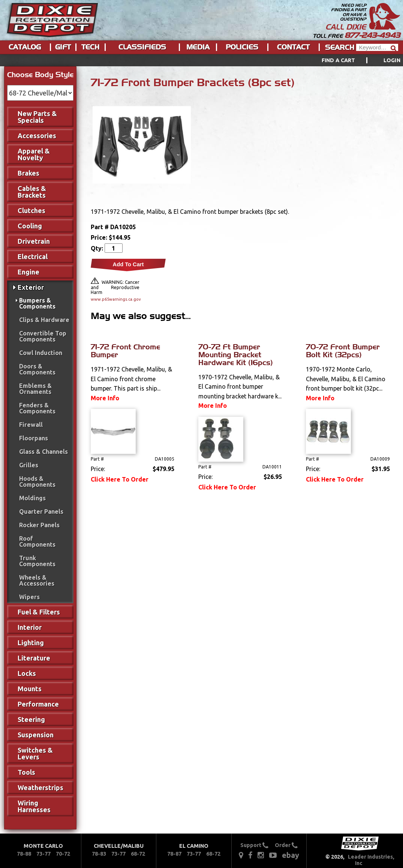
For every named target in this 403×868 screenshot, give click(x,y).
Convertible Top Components (43, 336)
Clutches (31, 210)
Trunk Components (37, 561)
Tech (90, 47)
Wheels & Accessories (37, 580)
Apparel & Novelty (34, 154)
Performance (38, 704)
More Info (105, 398)
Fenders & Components (37, 408)
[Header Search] (377, 47)
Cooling (30, 226)
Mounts (30, 689)
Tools (26, 772)
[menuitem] (353, 60)
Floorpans (34, 438)
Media (198, 47)
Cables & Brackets (32, 192)
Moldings (32, 498)
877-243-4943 (372, 35)
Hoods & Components (37, 482)
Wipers (29, 597)
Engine (28, 272)
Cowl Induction (41, 353)
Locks (27, 673)
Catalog (25, 47)
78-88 (24, 854)
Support (254, 845)
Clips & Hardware (44, 320)
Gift (63, 47)
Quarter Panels (41, 512)
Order (286, 845)
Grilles (29, 465)
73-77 (43, 854)
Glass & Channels (43, 452)
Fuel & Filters (39, 612)
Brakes (28, 173)
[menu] (201, 60)
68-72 (138, 854)
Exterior (31, 287)
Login (392, 60)
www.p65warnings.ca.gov (115, 299)
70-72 (63, 854)
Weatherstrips (40, 787)
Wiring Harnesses (34, 806)
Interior (30, 627)
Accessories (37, 136)
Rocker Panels (39, 525)
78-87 (174, 854)
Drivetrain (34, 241)
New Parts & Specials (37, 117)
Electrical (33, 257)
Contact (293, 47)
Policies (242, 47)
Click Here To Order (120, 479)
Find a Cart (339, 60)
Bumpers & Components (37, 303)
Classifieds (142, 47)
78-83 (99, 854)
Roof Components (37, 541)
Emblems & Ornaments (35, 389)
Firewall (31, 425)
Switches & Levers (35, 753)
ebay (291, 855)
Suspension (36, 735)
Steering (31, 719)
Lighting (31, 643)
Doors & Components (37, 369)
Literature (34, 658)
